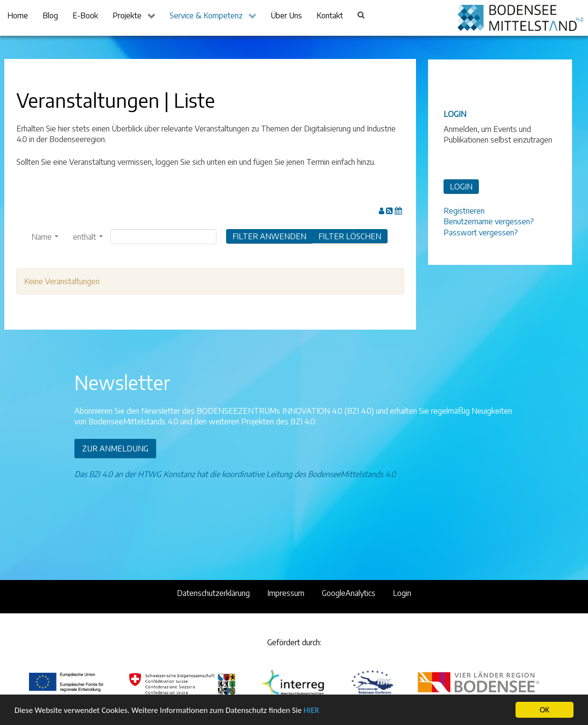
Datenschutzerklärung (213, 593)
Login (402, 593)
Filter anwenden (269, 236)
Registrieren (464, 211)
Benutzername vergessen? (489, 221)
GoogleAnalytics (349, 593)
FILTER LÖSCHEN (350, 236)
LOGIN (461, 187)
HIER (311, 710)
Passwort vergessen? (481, 232)
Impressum (286, 593)
